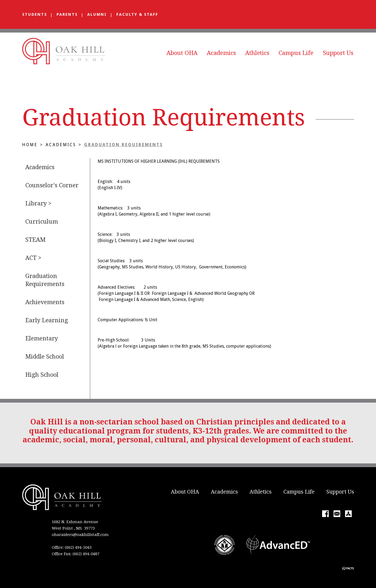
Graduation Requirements (124, 145)
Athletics (257, 53)
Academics (221, 53)
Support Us (338, 53)
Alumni (97, 14)
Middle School (45, 357)
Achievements (45, 302)
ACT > (33, 258)
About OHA (182, 53)
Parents (67, 14)
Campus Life (296, 53)
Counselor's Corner (52, 185)
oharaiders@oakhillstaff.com (80, 535)
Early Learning (47, 320)
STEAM (35, 240)
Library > (38, 203)
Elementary (42, 338)
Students (35, 14)
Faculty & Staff (137, 14)
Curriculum (42, 222)
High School (42, 375)
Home (30, 145)
